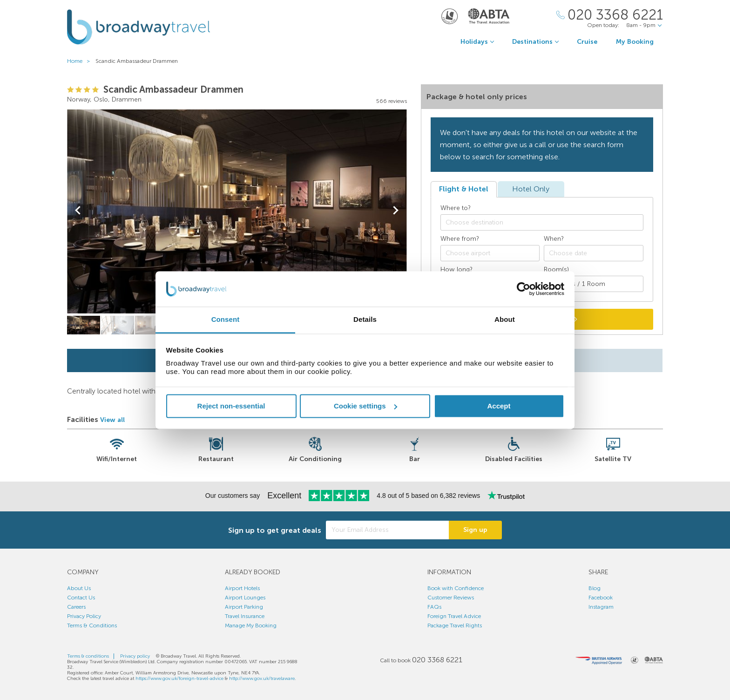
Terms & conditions (88, 656)
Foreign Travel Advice (454, 616)
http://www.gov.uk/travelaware (262, 679)
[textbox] (547, 223)
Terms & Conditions (92, 625)
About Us (79, 588)
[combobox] (542, 222)
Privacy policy (135, 656)
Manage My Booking (251, 625)
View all (112, 420)
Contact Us (81, 598)
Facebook (601, 598)
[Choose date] (594, 253)
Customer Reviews (451, 598)
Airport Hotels (242, 588)
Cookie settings (365, 406)
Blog (595, 588)
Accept (499, 406)
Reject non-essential (231, 406)
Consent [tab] (226, 320)
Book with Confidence (456, 588)
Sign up (475, 530)
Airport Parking (244, 607)
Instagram (601, 607)
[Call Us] (610, 15)
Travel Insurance (245, 616)
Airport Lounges (245, 598)
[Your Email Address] (387, 530)
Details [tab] (365, 320)
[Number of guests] (594, 284)
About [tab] (505, 320)
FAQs (434, 607)
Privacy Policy (84, 616)
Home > (81, 61)
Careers (76, 607)
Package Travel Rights (455, 625)
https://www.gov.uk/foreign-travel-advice (179, 679)
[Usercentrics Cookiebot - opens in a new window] (524, 289)
